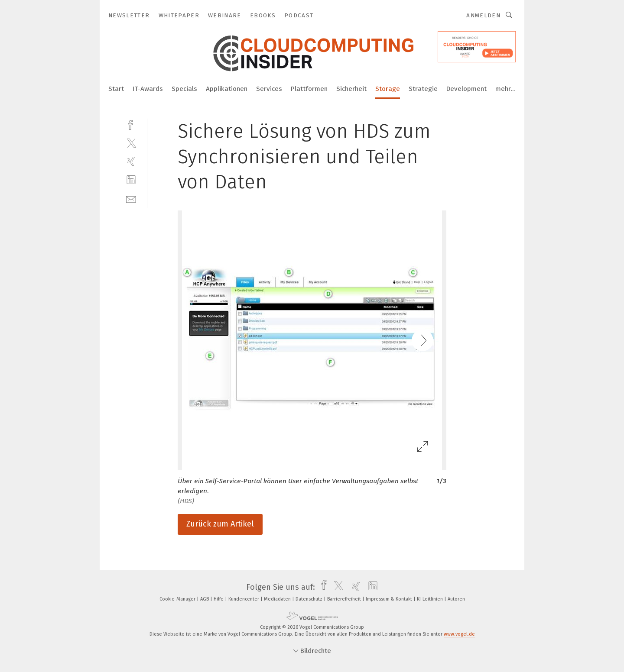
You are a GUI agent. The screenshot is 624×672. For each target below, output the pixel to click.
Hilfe (219, 599)
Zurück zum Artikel (220, 524)
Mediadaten (278, 599)
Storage (388, 89)
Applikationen (227, 89)
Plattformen (309, 89)
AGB (205, 599)
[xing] (131, 161)
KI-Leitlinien (431, 599)
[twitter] (131, 143)
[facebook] (131, 124)
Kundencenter (244, 599)
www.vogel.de (459, 634)
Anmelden (483, 15)
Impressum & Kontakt (390, 599)
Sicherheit (351, 89)
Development (466, 89)
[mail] (131, 199)
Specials (184, 89)
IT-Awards (148, 89)
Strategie (423, 89)
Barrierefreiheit (345, 599)
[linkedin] (131, 180)
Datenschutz (310, 599)
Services (269, 89)
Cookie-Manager (178, 599)
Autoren (456, 599)
